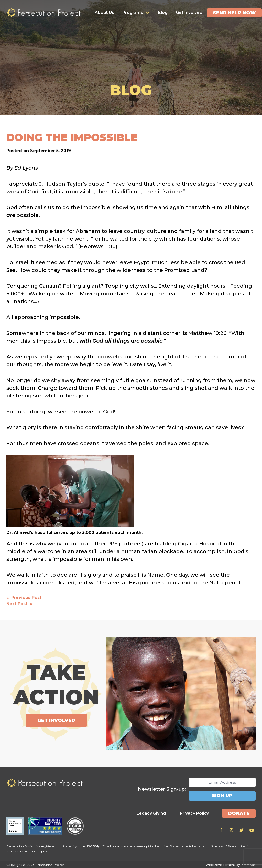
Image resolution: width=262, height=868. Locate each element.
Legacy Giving (151, 813)
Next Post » (19, 604)
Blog (163, 12)
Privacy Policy (194, 813)
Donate (239, 813)
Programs (133, 12)
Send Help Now (234, 13)
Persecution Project (44, 13)
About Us (104, 12)
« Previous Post (24, 598)
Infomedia (248, 865)
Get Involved (189, 12)
